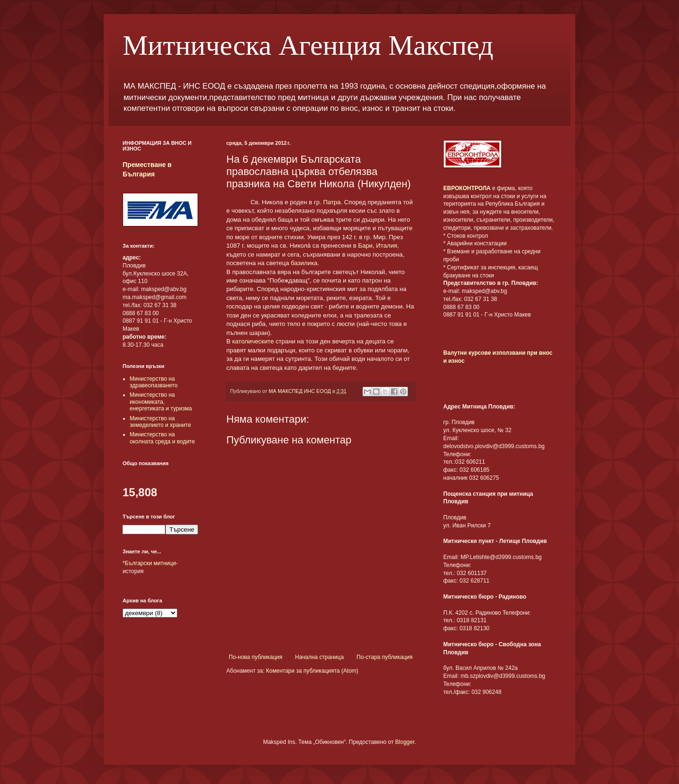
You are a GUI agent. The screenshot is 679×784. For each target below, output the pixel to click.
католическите (253, 341)
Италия (387, 246)
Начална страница (319, 657)
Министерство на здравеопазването (154, 382)
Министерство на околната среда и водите (162, 438)
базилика (304, 263)
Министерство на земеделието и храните (160, 422)
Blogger (405, 742)
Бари (366, 246)
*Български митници (149, 563)
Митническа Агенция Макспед (308, 45)
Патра (332, 202)
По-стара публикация (385, 657)
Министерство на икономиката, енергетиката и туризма (161, 402)
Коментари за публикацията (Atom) (312, 671)
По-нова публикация (256, 657)
